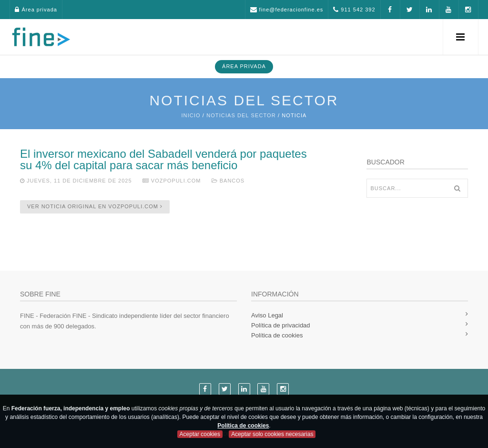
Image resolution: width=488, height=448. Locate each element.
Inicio (191, 115)
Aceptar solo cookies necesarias (272, 434)
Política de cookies (277, 335)
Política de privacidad (281, 325)
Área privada (36, 10)
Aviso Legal (267, 315)
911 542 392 (354, 10)
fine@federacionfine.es (287, 10)
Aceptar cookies (200, 434)
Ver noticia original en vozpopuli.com (95, 206)
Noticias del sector (241, 115)
